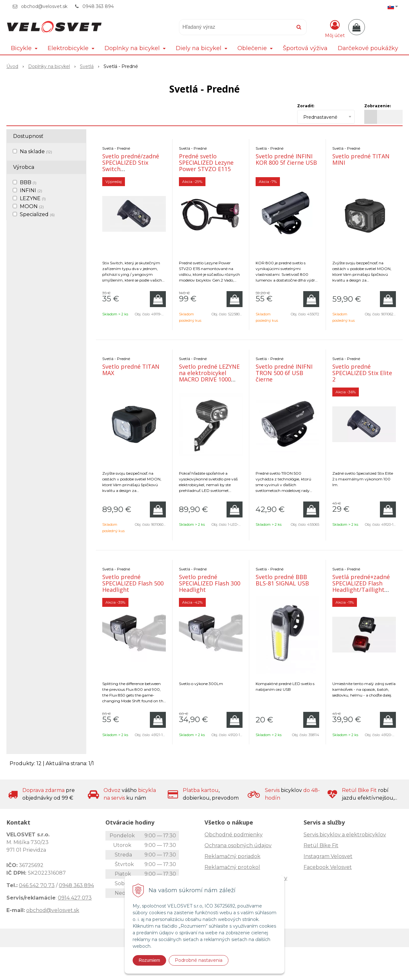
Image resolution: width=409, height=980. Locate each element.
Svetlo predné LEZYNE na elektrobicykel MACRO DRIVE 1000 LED (209, 376)
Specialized (37, 214)
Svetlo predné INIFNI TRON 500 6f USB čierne (284, 373)
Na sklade (36, 151)
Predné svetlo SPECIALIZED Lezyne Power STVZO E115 (206, 162)
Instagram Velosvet (328, 856)
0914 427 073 (75, 898)
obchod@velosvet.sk (44, 6)
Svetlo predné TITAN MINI (361, 159)
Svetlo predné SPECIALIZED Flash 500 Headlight (133, 583)
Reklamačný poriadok (232, 856)
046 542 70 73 (37, 885)
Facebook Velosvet (328, 867)
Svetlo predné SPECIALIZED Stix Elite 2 (362, 373)
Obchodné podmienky (234, 835)
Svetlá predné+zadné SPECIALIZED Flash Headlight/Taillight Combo (361, 586)
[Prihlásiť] (335, 28)
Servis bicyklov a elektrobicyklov (345, 835)
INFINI (31, 190)
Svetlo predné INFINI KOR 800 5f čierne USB (286, 159)
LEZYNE (33, 198)
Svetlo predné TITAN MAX (131, 370)
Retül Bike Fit (321, 845)
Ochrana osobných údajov (238, 845)
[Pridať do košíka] (158, 299)
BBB (28, 182)
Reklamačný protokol (232, 867)
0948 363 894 (98, 6)
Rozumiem (149, 960)
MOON (32, 206)
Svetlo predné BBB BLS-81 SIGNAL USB (282, 580)
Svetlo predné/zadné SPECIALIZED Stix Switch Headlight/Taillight (131, 166)
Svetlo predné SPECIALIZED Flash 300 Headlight (210, 583)
